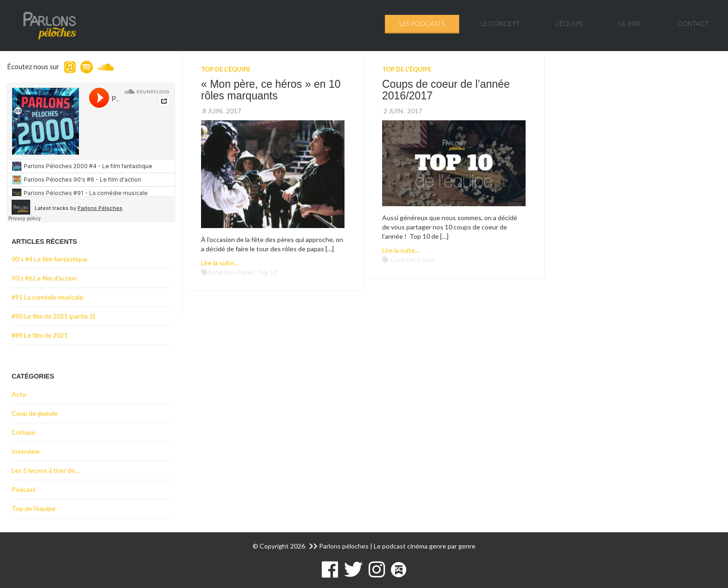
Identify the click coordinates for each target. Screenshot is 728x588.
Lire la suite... (220, 263)
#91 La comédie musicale (47, 297)
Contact (693, 23)
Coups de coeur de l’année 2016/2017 (446, 90)
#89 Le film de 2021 (40, 335)
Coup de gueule (35, 413)
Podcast (24, 489)
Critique (23, 432)
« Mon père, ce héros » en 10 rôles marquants (271, 90)
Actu (19, 394)
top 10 (267, 272)
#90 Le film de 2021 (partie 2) (53, 316)
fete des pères (231, 272)
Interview (26, 451)
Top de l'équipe (226, 69)
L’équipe (569, 23)
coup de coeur (413, 259)
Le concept (500, 23)
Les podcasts (422, 23)
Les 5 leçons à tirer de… (45, 470)
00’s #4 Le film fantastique (50, 259)
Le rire (630, 23)
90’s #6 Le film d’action (44, 278)
